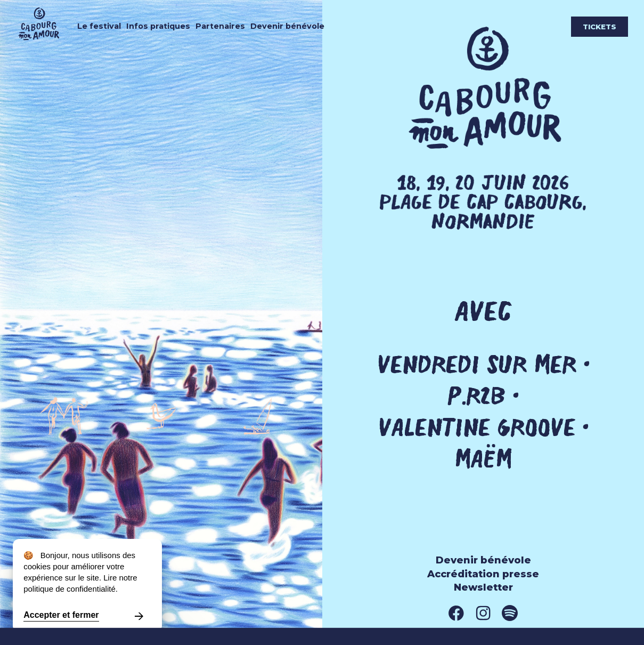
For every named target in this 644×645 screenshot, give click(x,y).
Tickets (600, 27)
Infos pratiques (158, 26)
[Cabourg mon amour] (44, 43)
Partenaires (220, 26)
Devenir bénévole (287, 26)
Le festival (99, 26)
